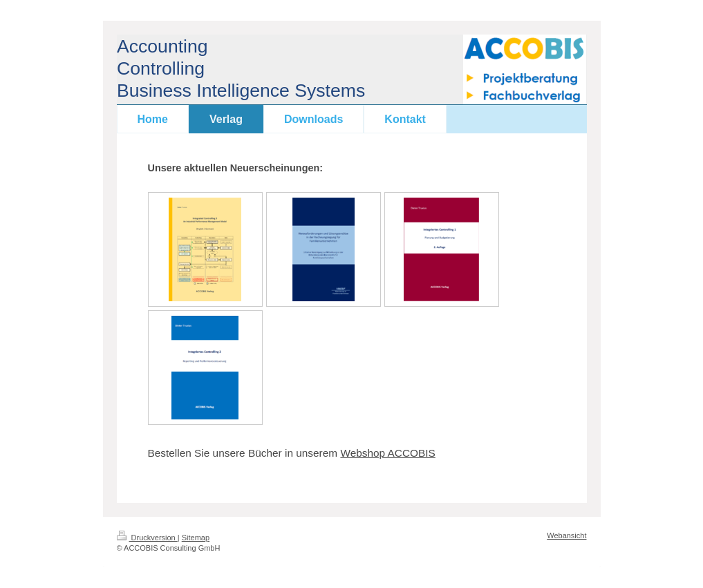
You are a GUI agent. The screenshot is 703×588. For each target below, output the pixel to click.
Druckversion (147, 538)
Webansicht (566, 535)
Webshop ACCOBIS (387, 453)
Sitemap (196, 538)
